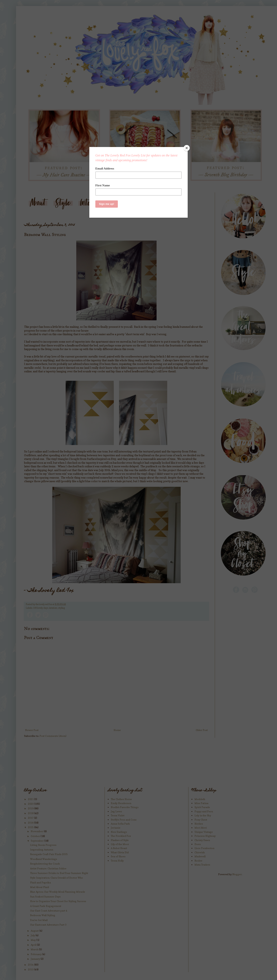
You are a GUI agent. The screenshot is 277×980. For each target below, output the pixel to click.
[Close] (187, 148)
